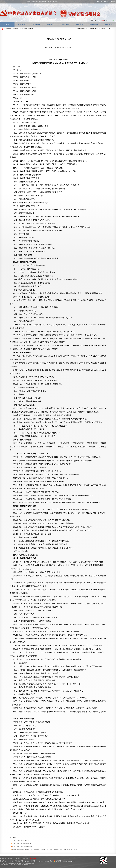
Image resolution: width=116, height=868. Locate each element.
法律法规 (16, 29)
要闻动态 (51, 25)
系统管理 (19, 858)
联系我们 (113, 2)
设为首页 (100, 2)
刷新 (92, 29)
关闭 (103, 29)
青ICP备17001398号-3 (45, 861)
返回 (97, 29)
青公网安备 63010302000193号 (64, 861)
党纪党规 (65, 25)
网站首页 (3, 858)
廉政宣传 (80, 25)
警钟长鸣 (94, 25)
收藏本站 (106, 2)
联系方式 (11, 858)
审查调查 (22, 25)
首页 (7, 25)
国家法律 (23, 29)
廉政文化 (109, 25)
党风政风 (36, 25)
